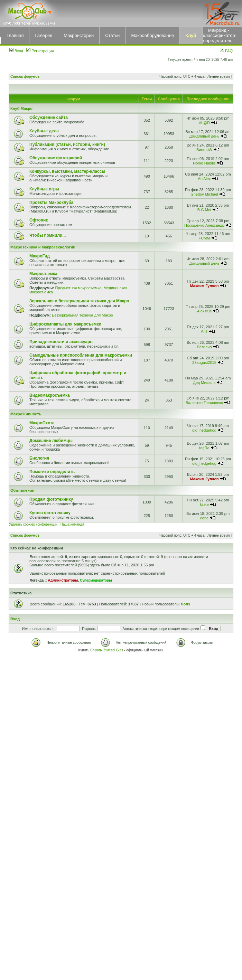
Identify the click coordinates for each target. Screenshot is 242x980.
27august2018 (204, 362)
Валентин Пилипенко (204, 403)
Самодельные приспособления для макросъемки (81, 355)
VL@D (204, 123)
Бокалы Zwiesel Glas (107, 650)
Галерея (44, 35)
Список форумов (25, 77)
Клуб (191, 35)
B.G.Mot (204, 210)
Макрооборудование (152, 35)
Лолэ (185, 604)
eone (204, 518)
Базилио (204, 347)
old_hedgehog (204, 430)
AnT (204, 331)
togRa (204, 448)
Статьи (112, 35)
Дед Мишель (204, 383)
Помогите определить (52, 472)
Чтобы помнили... (48, 235)
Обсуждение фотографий (56, 158)
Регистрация (40, 51)
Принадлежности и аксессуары (62, 342)
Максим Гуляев (204, 286)
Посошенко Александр (204, 225)
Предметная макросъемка (78, 288)
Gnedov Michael (204, 194)
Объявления (22, 490)
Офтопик (39, 220)
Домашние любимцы (51, 441)
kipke (204, 505)
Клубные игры (44, 189)
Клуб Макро (21, 109)
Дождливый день (204, 136)
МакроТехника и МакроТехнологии (43, 247)
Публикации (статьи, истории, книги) (67, 144)
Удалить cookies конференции (33, 524)
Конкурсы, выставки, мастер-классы (67, 171)
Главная (15, 35)
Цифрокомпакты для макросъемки (65, 324)
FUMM (204, 238)
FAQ (226, 51)
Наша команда (72, 524)
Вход (16, 51)
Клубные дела (44, 131)
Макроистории (79, 35)
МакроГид (40, 256)
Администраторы (63, 580)
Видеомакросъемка (50, 395)
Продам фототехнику (51, 499)
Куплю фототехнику (50, 513)
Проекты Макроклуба (51, 202)
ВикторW (204, 150)
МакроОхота (42, 423)
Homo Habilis (204, 163)
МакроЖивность (26, 414)
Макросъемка (43, 274)
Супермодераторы (96, 580)
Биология (39, 458)
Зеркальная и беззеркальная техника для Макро (79, 301)
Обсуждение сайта (49, 117)
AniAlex (204, 179)
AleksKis (204, 311)
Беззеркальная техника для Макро (82, 315)
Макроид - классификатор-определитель (220, 35)
